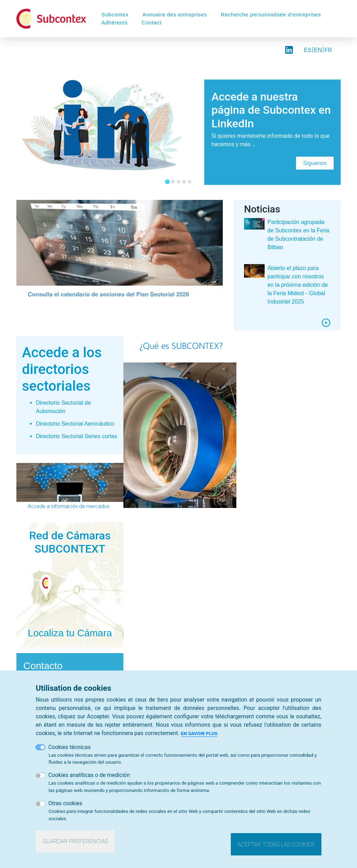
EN (318, 50)
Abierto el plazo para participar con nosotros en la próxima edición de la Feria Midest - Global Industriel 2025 (298, 285)
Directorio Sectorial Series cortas (77, 436)
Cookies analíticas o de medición (89, 775)
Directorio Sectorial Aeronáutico (75, 424)
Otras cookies (65, 804)
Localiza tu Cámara (70, 633)
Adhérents (115, 23)
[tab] (167, 182)
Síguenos (315, 163)
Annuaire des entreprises (175, 14)
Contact (151, 23)
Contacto (43, 666)
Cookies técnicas (69, 747)
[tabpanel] (178, 128)
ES (308, 50)
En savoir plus (199, 733)
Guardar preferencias (75, 842)
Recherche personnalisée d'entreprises (271, 14)
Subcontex (115, 14)
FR (328, 50)
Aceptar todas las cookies (276, 844)
